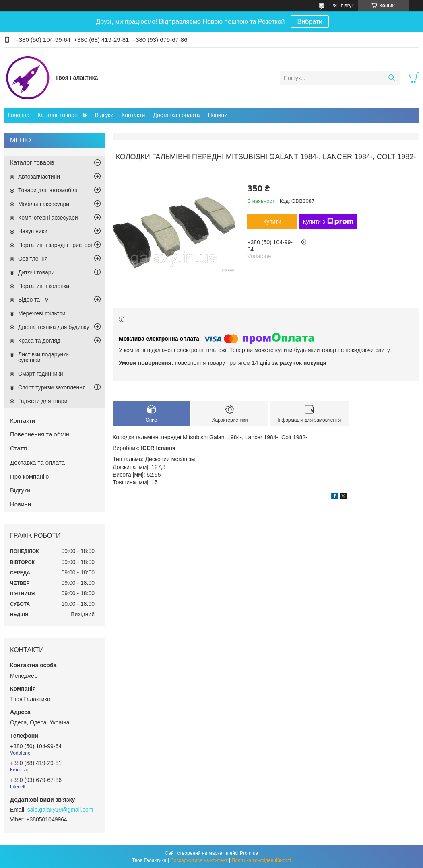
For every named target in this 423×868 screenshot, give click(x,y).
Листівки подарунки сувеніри (43, 357)
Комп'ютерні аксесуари (48, 218)
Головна (19, 115)
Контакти (133, 115)
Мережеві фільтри (42, 313)
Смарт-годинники (41, 374)
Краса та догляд (39, 341)
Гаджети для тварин (44, 401)
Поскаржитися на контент (199, 860)
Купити (272, 222)
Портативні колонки (44, 286)
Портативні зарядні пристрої (55, 245)
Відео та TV (33, 300)
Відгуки (104, 115)
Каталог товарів (58, 115)
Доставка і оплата (176, 115)
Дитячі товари (36, 272)
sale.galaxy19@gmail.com (60, 810)
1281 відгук (341, 6)
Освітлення (33, 259)
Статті (19, 448)
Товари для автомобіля (48, 190)
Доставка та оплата (37, 462)
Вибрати (310, 22)
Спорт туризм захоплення (52, 387)
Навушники (33, 231)
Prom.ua (249, 853)
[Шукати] (391, 78)
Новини (218, 115)
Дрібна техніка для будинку (54, 327)
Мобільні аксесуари (44, 204)
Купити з (328, 222)
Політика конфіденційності (261, 860)
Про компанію (29, 476)
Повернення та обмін (40, 434)
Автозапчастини (39, 177)
